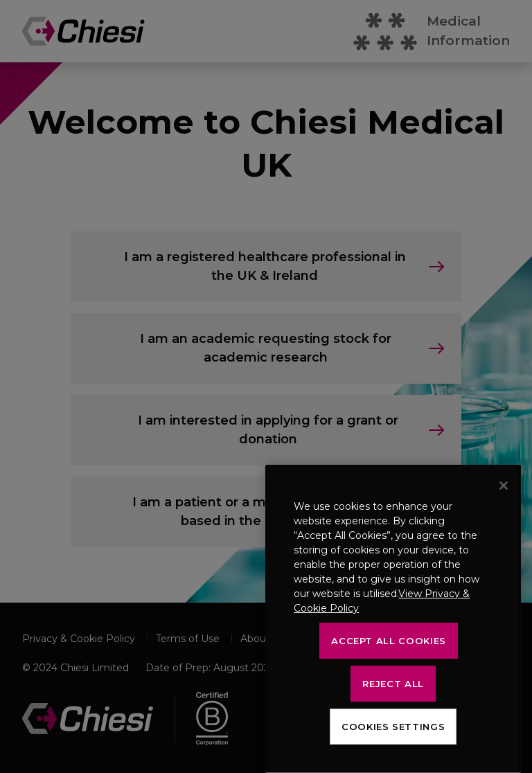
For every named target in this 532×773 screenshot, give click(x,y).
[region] (393, 619)
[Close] (504, 486)
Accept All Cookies (389, 641)
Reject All (393, 684)
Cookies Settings (393, 727)
